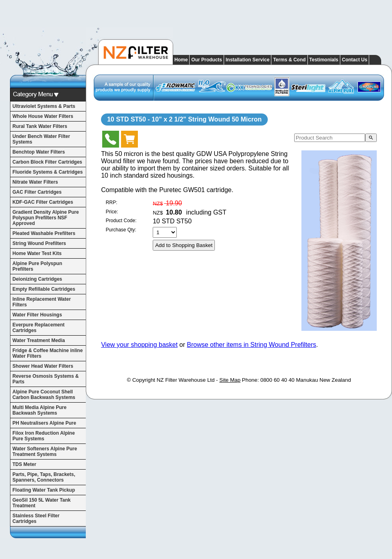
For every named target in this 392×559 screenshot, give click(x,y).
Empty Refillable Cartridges (44, 289)
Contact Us (355, 60)
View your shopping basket (139, 345)
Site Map (230, 380)
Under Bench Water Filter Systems (41, 139)
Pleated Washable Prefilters (44, 233)
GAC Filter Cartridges (37, 192)
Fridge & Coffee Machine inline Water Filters (47, 353)
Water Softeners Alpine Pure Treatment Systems (45, 452)
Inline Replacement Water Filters (42, 302)
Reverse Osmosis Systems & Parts (45, 379)
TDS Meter (24, 464)
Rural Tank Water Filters (40, 126)
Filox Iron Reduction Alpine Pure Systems (44, 436)
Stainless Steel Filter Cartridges (36, 518)
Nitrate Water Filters (35, 182)
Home (181, 60)
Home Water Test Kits (37, 253)
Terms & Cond (289, 60)
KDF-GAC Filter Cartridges (43, 202)
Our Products (207, 60)
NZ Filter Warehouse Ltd (186, 380)
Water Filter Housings (37, 315)
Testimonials (324, 60)
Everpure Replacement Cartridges (38, 328)
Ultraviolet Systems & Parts (44, 106)
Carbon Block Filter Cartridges (47, 162)
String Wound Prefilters (39, 243)
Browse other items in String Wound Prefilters (252, 345)
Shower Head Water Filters (43, 366)
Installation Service (248, 60)
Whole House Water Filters (43, 116)
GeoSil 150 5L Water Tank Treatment (41, 503)
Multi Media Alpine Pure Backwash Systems (39, 410)
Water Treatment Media (39, 340)
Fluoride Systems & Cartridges (47, 172)
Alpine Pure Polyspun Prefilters (37, 266)
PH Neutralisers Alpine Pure (44, 423)
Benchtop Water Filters (39, 152)
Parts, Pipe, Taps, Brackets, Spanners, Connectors (44, 477)
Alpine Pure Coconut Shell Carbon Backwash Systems (44, 395)
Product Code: (121, 221)
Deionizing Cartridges (37, 279)
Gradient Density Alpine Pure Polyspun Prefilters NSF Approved (46, 218)
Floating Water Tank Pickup (44, 490)
